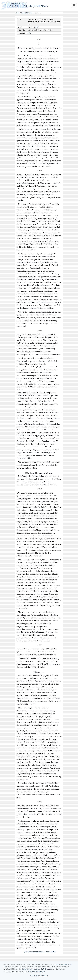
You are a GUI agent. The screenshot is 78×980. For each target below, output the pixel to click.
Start (17, 13)
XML (29, 33)
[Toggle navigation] (74, 5)
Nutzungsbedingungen (37, 971)
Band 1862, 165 (27, 13)
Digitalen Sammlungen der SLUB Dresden (36, 969)
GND (36, 27)
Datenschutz (35, 976)
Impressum (44, 976)
